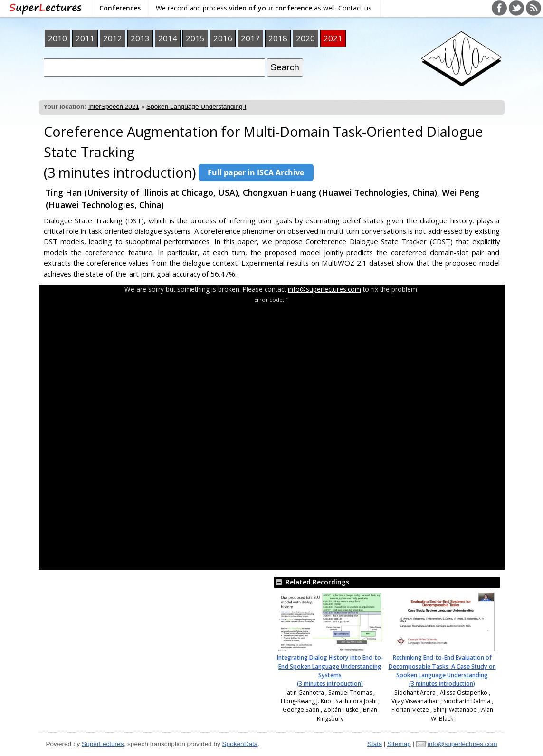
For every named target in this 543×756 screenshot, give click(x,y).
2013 (140, 38)
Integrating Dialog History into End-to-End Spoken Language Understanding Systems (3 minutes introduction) (330, 670)
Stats (375, 744)
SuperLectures (103, 744)
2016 (223, 38)
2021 (333, 38)
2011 (85, 38)
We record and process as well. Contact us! (264, 8)
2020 (305, 38)
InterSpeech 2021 (114, 107)
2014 (168, 38)
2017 (250, 38)
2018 (278, 38)
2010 (57, 38)
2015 (195, 38)
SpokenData (240, 744)
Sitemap (399, 744)
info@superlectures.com (324, 289)
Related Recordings (312, 582)
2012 (113, 38)
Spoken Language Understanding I (196, 107)
